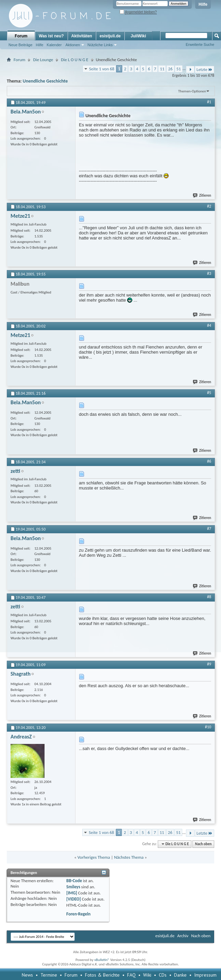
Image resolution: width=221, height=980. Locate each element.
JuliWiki (138, 36)
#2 (209, 206)
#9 (209, 664)
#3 (209, 273)
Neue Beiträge (20, 45)
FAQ (131, 975)
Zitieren (202, 195)
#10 (208, 727)
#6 (209, 461)
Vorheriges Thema (94, 857)
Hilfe (203, 4)
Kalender (54, 45)
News (27, 975)
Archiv (183, 936)
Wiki (147, 975)
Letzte (205, 69)
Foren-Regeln (78, 914)
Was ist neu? (51, 36)
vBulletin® (102, 960)
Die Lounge (43, 60)
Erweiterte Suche (200, 44)
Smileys (73, 887)
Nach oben (203, 844)
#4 (209, 325)
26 (170, 69)
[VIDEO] (74, 899)
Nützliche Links (100, 45)
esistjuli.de (110, 36)
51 (179, 69)
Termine (49, 975)
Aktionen (73, 45)
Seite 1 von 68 (102, 69)
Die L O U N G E (74, 60)
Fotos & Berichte (102, 975)
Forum (21, 36)
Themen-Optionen (192, 91)
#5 (209, 393)
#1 (209, 102)
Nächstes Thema (129, 857)
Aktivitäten (82, 36)
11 (162, 69)
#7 (209, 529)
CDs (163, 975)
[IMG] (72, 893)
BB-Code (74, 881)
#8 (209, 597)
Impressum (205, 975)
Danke (180, 975)
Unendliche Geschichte (45, 81)
